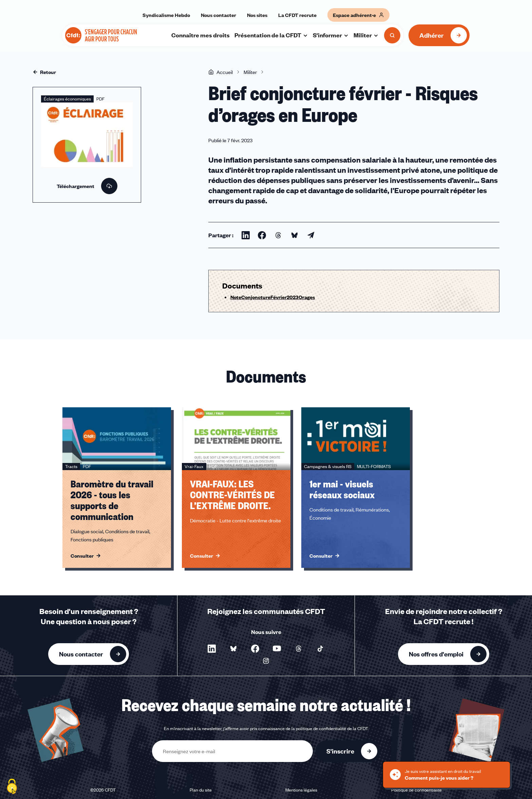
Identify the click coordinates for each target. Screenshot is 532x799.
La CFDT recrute (297, 15)
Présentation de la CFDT (271, 35)
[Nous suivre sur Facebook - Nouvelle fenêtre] (255, 649)
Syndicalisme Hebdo (166, 15)
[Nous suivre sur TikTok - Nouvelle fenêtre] (320, 649)
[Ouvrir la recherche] (392, 35)
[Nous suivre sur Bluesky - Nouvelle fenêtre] (233, 649)
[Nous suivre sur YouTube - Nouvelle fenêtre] (277, 649)
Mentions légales (301, 790)
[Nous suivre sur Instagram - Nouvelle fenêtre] (266, 661)
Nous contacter (218, 15)
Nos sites (257, 15)
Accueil (221, 72)
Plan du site (201, 790)
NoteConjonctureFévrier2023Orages (273, 297)
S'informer (331, 35)
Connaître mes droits (201, 35)
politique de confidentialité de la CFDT (332, 728)
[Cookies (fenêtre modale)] (12, 787)
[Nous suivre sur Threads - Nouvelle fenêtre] (299, 649)
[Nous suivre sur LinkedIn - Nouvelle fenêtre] (212, 649)
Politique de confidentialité (416, 790)
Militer (366, 35)
